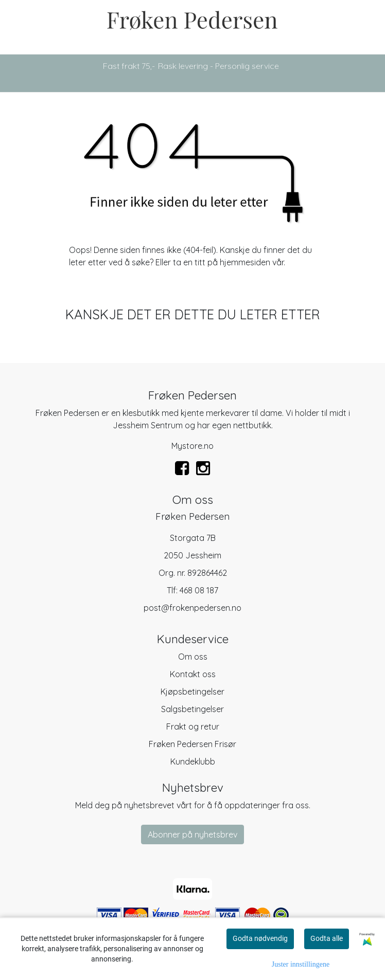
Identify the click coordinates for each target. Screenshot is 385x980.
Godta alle (327, 938)
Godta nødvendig (260, 938)
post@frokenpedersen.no (192, 608)
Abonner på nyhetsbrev (192, 834)
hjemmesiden (245, 262)
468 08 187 (199, 590)
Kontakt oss (193, 674)
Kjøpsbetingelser (192, 692)
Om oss (193, 657)
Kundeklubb (193, 761)
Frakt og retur (193, 727)
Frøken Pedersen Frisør (192, 744)
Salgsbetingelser (192, 709)
